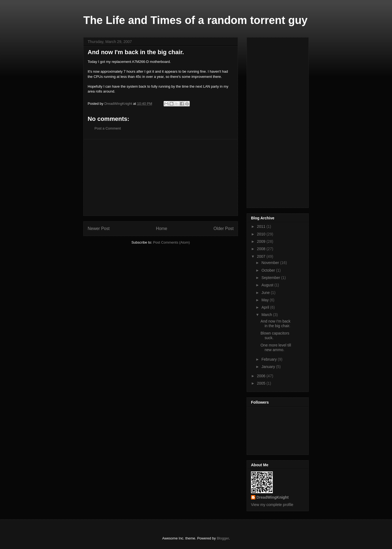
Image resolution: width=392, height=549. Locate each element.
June (266, 293)
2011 (262, 226)
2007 (262, 256)
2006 (262, 376)
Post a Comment (108, 128)
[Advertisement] (161, 177)
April (266, 307)
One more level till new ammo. (276, 347)
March (267, 315)
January (269, 367)
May (265, 300)
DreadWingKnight (272, 497)
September (271, 278)
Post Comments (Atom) (171, 242)
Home (162, 229)
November (271, 263)
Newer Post (99, 229)
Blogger (223, 538)
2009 (262, 241)
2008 (262, 249)
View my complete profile (272, 505)
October (269, 270)
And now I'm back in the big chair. (275, 323)
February (269, 359)
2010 (262, 234)
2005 (262, 383)
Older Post (223, 229)
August (268, 285)
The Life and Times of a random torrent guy (195, 20)
